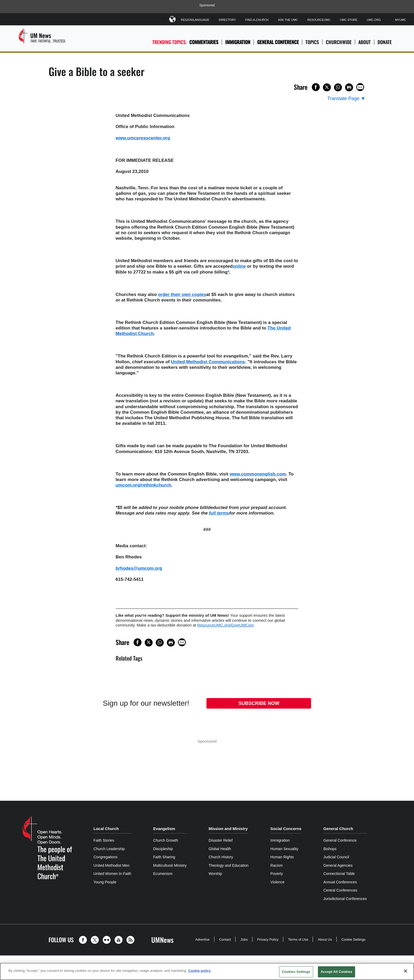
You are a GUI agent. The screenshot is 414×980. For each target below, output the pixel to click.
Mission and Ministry (228, 829)
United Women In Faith (112, 874)
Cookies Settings (296, 972)
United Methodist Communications (208, 362)
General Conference (278, 42)
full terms (219, 513)
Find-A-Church (257, 20)
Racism (277, 865)
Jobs (244, 939)
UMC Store (349, 20)
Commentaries (204, 42)
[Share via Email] (360, 87)
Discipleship (163, 849)
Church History (221, 857)
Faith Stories (104, 840)
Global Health (220, 849)
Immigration (238, 42)
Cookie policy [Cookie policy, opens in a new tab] (199, 971)
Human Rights (282, 857)
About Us (325, 939)
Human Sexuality (284, 849)
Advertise (202, 939)
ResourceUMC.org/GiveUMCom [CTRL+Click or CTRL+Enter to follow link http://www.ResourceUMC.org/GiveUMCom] (225, 625)
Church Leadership (109, 849)
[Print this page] (349, 87)
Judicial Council (336, 857)
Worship (215, 874)
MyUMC (401, 20)
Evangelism (164, 829)
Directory (227, 20)
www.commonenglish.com (258, 474)
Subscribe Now (259, 703)
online (239, 266)
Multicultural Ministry (170, 865)
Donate (385, 42)
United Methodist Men (111, 865)
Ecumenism (163, 874)
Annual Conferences (340, 882)
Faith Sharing (164, 857)
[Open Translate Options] (346, 99)
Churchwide (339, 42)
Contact (225, 939)
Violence (277, 882)
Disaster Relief (221, 840)
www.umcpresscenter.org (143, 138)
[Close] (406, 971)
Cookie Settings (353, 939)
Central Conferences (340, 890)
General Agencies (338, 865)
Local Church (106, 829)
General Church (338, 829)
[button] (84, 940)
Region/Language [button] (195, 19)
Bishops (330, 849)
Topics (312, 42)
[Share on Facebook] (316, 87)
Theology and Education (229, 865)
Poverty (277, 874)
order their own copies (182, 295)
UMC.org (374, 20)
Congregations (105, 857)
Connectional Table (339, 874)
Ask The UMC (288, 20)
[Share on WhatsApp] (338, 87)
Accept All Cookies (337, 972)
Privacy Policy (268, 939)
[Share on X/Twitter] (327, 87)
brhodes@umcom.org (139, 568)
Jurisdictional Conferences (345, 899)
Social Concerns (286, 829)
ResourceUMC (319, 20)
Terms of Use (298, 939)
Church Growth (166, 840)
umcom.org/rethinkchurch (144, 485)
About (364, 42)
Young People (105, 882)
